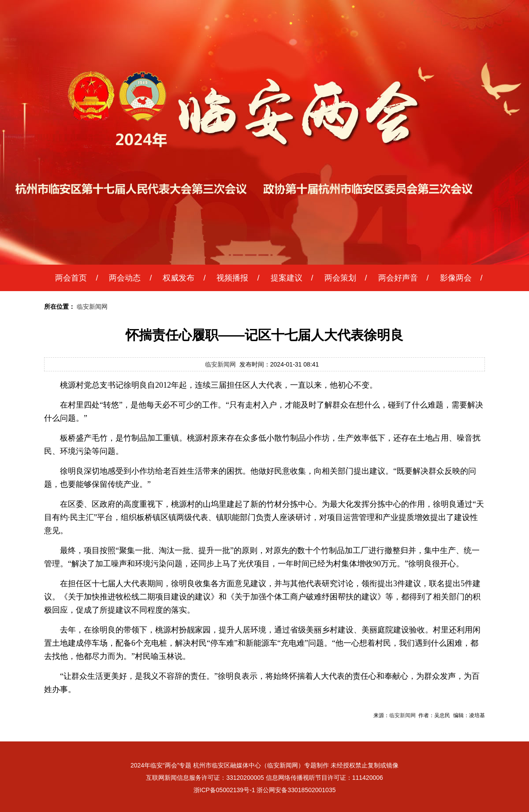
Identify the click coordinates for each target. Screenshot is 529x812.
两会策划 (340, 278)
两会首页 (71, 278)
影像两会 (456, 278)
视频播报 (232, 278)
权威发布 (179, 278)
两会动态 (125, 278)
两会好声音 (398, 278)
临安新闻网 (92, 307)
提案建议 (287, 278)
